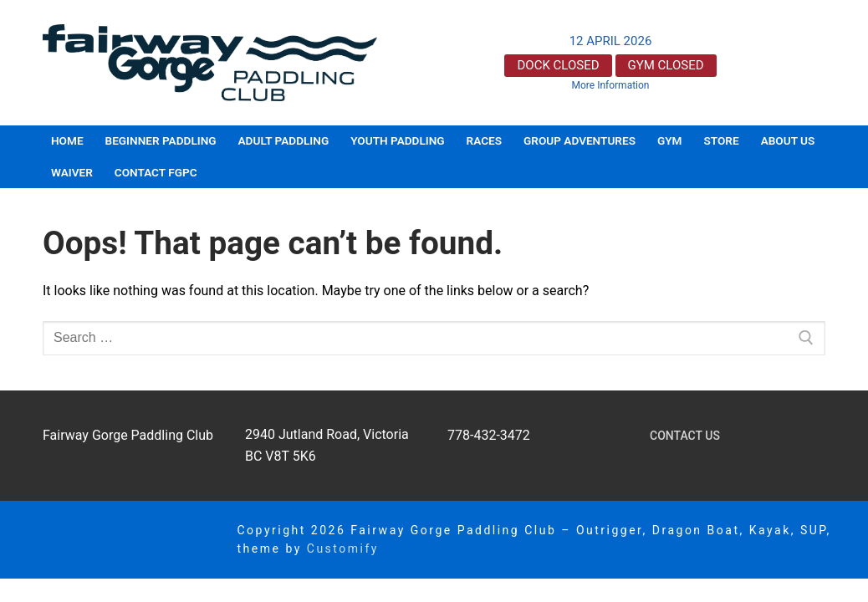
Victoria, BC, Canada (776, 63)
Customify (343, 548)
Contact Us (685, 436)
